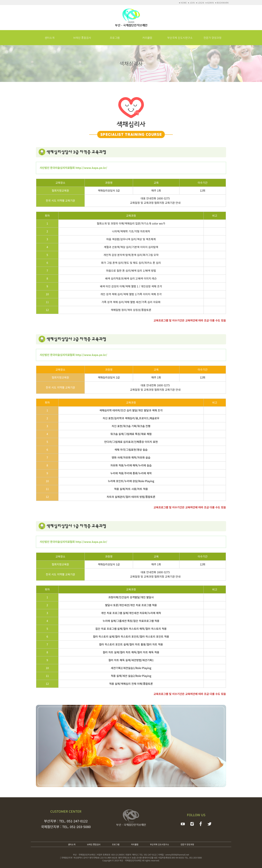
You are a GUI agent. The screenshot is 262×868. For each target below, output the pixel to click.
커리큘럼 (147, 38)
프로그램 (115, 38)
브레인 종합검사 (82, 38)
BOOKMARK (223, 3)
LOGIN (201, 3)
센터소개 (50, 38)
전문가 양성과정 (213, 38)
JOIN (192, 3)
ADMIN (211, 3)
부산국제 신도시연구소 (180, 38)
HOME (184, 3)
